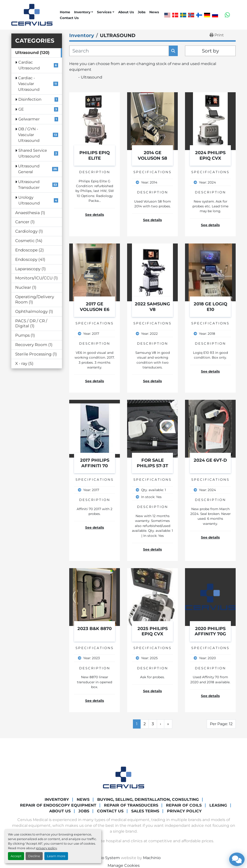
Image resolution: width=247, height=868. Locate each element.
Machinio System (103, 858)
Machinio (152, 858)
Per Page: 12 (221, 724)
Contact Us (69, 18)
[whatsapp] (227, 15)
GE (21, 109)
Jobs (142, 12)
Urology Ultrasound (29, 200)
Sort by (210, 51)
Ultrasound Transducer (29, 185)
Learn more (56, 856)
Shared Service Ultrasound (33, 153)
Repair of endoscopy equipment (58, 805)
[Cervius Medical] (124, 777)
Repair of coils (184, 805)
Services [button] (104, 12)
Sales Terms (145, 811)
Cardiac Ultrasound (29, 65)
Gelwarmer (29, 119)
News (154, 12)
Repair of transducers (131, 805)
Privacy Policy (184, 811)
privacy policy (47, 848)
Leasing (218, 805)
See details (95, 215)
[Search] (119, 51)
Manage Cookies (124, 865)
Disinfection (30, 99)
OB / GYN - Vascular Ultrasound (29, 135)
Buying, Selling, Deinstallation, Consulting (148, 799)
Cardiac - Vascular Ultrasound (29, 84)
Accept (16, 856)
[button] (84, 12)
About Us (126, 12)
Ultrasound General (29, 169)
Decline (34, 856)
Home (65, 12)
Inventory (82, 12)
